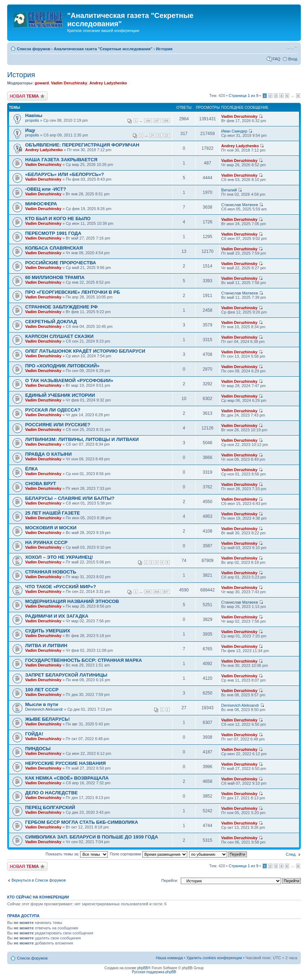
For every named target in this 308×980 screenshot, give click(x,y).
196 (148, 121)
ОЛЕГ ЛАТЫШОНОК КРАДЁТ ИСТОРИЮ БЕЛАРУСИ (85, 351)
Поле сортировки (149, 854)
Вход (293, 59)
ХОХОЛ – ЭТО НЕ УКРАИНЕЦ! (59, 557)
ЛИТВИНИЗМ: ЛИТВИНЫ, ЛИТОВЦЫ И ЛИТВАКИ (82, 439)
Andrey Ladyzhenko (108, 83)
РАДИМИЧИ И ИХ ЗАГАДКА (57, 616)
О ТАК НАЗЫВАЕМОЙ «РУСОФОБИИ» (69, 380)
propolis (32, 120)
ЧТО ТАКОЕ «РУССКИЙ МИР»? (61, 587)
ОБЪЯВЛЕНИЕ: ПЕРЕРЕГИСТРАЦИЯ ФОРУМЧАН (82, 145)
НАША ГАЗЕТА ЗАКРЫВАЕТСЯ (61, 160)
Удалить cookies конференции (214, 958)
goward (42, 83)
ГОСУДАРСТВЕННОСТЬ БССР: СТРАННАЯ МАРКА (84, 660)
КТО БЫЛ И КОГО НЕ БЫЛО (58, 219)
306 (157, 592)
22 (167, 135)
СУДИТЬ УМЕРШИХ (48, 631)
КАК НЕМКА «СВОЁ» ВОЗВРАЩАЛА (67, 778)
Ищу (30, 130)
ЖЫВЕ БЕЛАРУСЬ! (47, 719)
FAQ (276, 59)
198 (166, 121)
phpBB (143, 968)
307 (166, 592)
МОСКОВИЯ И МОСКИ (51, 528)
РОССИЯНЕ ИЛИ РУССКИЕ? (58, 425)
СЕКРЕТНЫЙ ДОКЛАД (51, 322)
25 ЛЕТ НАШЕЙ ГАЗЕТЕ (52, 513)
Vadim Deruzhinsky (69, 83)
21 (160, 135)
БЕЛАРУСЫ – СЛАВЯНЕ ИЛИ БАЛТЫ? (70, 498)
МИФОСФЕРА (41, 204)
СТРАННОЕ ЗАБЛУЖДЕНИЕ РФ (61, 307)
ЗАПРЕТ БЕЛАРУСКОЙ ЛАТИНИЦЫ (66, 675)
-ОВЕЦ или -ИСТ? (46, 189)
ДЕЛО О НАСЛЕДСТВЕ (51, 793)
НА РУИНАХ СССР (46, 542)
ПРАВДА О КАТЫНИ (48, 454)
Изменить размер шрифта (292, 47)
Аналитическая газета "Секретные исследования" (103, 49)
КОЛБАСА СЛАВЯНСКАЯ (54, 248)
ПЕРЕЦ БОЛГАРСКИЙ (50, 807)
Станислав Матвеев (240, 205)
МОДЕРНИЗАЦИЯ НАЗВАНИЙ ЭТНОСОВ (72, 601)
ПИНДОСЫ (38, 749)
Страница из (243, 96)
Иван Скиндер (235, 131)
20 (152, 135)
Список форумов (34, 49)
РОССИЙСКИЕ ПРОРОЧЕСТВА (61, 263)
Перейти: (170, 881)
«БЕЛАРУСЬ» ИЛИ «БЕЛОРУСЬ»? (65, 174)
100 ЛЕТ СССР (42, 690)
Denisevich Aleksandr (44, 709)
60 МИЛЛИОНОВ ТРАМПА (55, 277)
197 (157, 121)
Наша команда (169, 958)
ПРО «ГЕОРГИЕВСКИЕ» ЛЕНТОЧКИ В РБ (73, 292)
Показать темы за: (77, 854)
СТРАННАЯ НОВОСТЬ (51, 572)
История (164, 49)
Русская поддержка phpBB (154, 972)
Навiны (34, 115)
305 (148, 592)
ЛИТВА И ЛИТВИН (46, 645)
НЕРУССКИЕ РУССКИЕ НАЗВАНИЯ (65, 763)
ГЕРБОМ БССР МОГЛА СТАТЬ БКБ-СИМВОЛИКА (82, 822)
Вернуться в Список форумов (39, 880)
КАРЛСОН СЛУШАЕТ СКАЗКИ (59, 336)
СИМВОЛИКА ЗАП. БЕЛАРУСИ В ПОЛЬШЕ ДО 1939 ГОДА (92, 837)
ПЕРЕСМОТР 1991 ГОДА (53, 233)
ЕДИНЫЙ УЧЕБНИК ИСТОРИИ (60, 395)
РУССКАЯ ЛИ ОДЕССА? (53, 410)
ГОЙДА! (34, 734)
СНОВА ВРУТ (41, 484)
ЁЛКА (32, 469)
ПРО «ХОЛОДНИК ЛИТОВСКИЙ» (62, 366)
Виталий (229, 190)
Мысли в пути (42, 704)
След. (291, 854)
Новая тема (27, 96)
